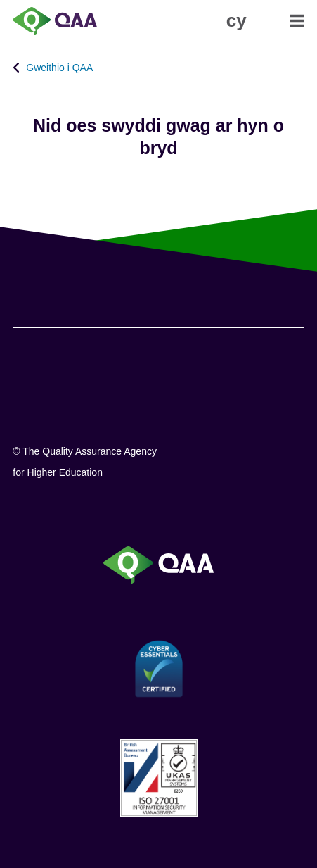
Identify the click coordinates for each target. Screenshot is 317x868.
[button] (237, 20)
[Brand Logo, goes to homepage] (85, 21)
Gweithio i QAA (59, 68)
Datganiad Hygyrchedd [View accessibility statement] (0, 0)
